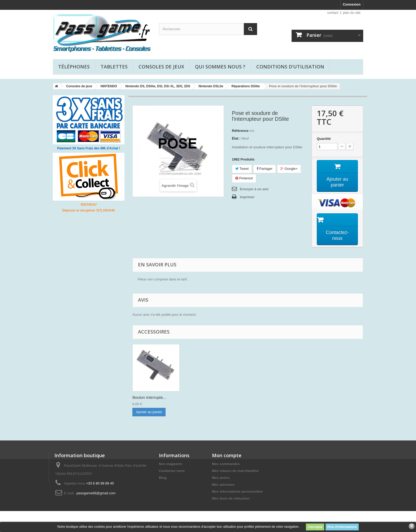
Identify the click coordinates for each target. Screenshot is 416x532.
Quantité (324, 139)
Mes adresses (223, 485)
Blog (163, 478)
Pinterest (244, 178)
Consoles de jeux (161, 67)
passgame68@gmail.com (96, 493)
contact (333, 13)
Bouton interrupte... (202, 397)
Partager (265, 169)
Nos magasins (171, 464)
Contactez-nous (172, 471)
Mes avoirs (221, 478)
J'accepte (315, 527)
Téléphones (74, 67)
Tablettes (114, 67)
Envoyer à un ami (254, 189)
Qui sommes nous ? (220, 67)
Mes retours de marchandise (235, 471)
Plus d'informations (342, 527)
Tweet (242, 169)
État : (236, 138)
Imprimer (247, 197)
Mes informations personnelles (237, 492)
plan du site (352, 13)
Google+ (289, 169)
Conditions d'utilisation (290, 67)
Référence (240, 131)
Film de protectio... (149, 397)
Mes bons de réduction (231, 498)
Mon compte (227, 455)
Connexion (352, 4)
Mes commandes (226, 464)
